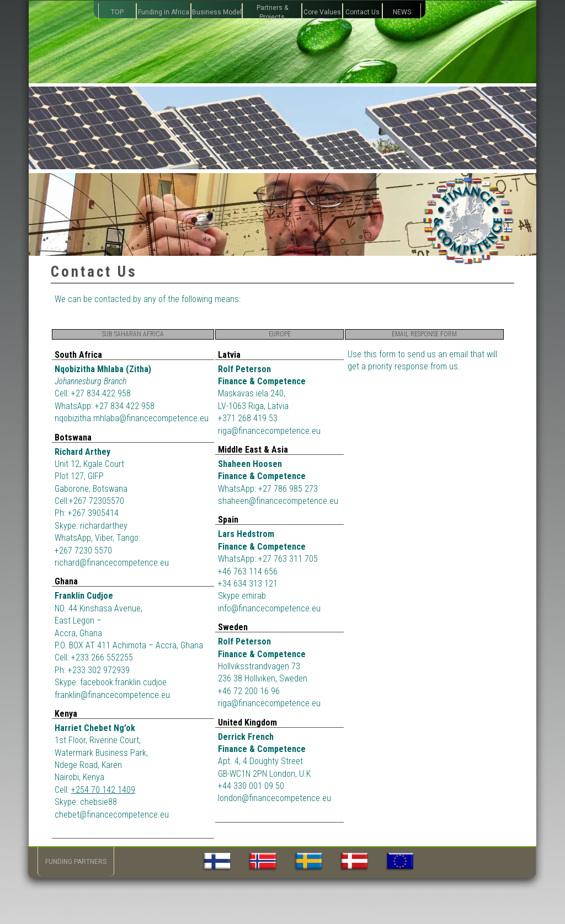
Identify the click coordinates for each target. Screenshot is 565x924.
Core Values (322, 12)
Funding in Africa (164, 12)
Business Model (217, 12)
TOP (117, 12)
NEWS (402, 12)
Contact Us (363, 12)
